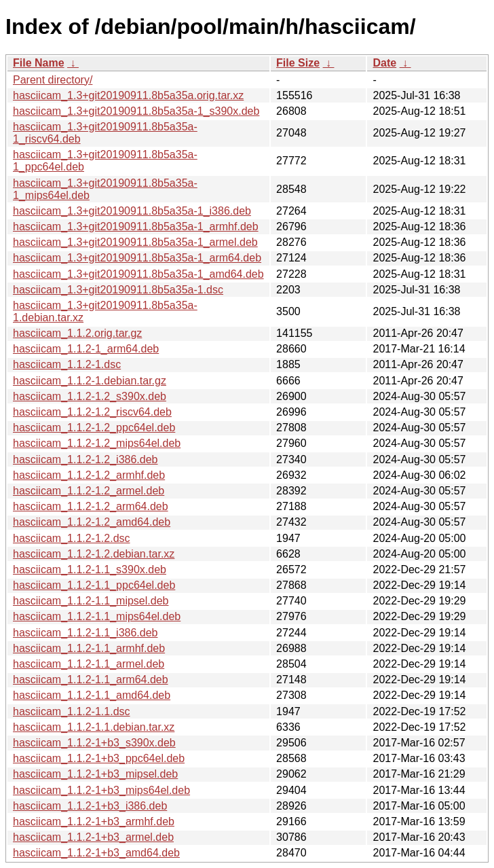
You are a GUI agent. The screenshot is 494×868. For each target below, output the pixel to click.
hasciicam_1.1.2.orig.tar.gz (77, 333)
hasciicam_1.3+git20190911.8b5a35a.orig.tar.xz (128, 95)
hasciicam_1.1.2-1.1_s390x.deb (90, 569)
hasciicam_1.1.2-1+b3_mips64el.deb (101, 790)
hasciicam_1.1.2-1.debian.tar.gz (90, 381)
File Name (39, 63)
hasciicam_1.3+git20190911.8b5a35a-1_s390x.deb (136, 111)
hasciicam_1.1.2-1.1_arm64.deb (91, 680)
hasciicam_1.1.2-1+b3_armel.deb (93, 837)
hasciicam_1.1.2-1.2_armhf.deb (89, 475)
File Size (298, 63)
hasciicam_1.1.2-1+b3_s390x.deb (94, 743)
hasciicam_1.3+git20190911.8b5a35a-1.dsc (118, 290)
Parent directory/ (53, 80)
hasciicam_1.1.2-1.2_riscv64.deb (92, 412)
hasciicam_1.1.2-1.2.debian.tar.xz (94, 554)
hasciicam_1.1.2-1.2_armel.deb (89, 491)
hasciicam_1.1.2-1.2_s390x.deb (90, 396)
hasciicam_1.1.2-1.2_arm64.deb (91, 506)
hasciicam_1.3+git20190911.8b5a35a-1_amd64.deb (138, 274)
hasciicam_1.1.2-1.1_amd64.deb (92, 695)
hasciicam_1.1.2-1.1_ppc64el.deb (94, 585)
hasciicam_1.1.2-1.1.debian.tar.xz (94, 727)
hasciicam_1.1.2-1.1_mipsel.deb (91, 601)
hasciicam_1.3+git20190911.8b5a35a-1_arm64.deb (137, 258)
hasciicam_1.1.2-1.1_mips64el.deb (97, 616)
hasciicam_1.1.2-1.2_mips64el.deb (97, 443)
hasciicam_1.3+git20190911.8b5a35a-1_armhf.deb (136, 227)
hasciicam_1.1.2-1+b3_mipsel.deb (95, 774)
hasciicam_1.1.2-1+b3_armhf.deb (94, 821)
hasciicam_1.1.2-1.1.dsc (72, 711)
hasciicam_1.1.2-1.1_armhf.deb (89, 648)
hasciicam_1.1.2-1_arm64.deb (86, 349)
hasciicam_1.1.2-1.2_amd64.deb (92, 522)
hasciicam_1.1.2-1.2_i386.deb (85, 459)
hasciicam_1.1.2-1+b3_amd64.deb (96, 853)
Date (384, 63)
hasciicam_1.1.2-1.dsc (67, 364)
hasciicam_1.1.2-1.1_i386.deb (85, 633)
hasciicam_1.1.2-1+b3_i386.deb (90, 806)
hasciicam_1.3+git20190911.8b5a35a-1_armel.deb (135, 242)
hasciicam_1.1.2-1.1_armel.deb (89, 664)
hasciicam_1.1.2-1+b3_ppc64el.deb (99, 758)
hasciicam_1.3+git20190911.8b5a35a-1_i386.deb (132, 211)
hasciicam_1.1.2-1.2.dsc (72, 538)
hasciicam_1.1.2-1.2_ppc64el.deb (94, 428)
